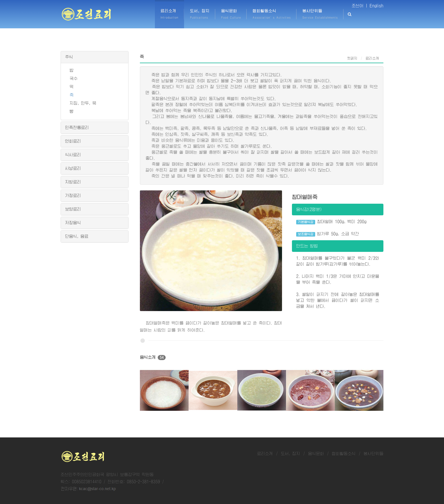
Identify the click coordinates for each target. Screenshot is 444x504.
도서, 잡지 (291, 454)
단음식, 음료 (77, 236)
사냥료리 (73, 168)
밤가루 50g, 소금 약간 (328, 234)
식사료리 (73, 155)
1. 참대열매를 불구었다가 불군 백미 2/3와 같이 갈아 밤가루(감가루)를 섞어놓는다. (338, 261)
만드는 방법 (307, 246)
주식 (69, 57)
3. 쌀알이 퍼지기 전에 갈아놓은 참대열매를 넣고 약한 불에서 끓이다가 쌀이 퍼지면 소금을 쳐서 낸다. (338, 300)
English (376, 6)
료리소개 (265, 454)
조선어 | (360, 6)
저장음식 (73, 223)
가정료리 (73, 195)
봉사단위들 (373, 454)
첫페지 (352, 58)
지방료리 (73, 182)
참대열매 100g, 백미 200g (331, 222)
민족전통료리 (77, 127)
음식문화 (316, 454)
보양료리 (73, 209)
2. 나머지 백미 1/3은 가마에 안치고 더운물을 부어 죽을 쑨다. (338, 279)
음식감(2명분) (309, 209)
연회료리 (73, 141)
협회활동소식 (344, 454)
